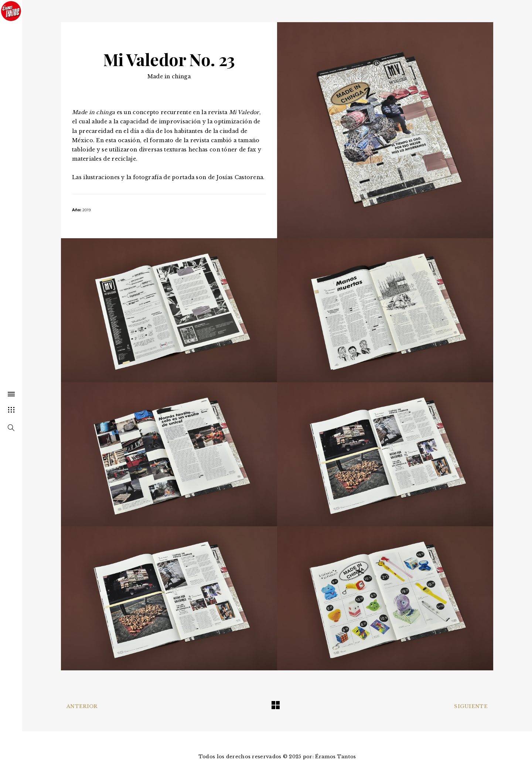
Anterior (82, 706)
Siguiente (471, 706)
